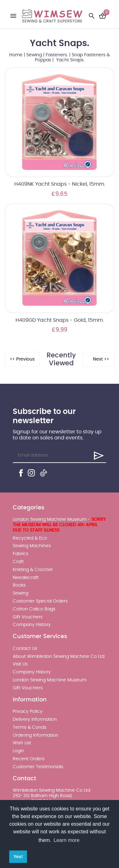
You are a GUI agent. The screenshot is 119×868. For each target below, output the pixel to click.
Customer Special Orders (40, 601)
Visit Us (20, 664)
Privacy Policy (28, 712)
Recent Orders (29, 759)
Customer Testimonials (38, 767)
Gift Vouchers (28, 617)
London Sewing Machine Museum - (59, 525)
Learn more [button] (67, 840)
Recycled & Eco (30, 538)
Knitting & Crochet (33, 570)
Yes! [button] (18, 857)
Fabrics (20, 554)
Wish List (22, 743)
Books (19, 585)
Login (18, 751)
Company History (32, 625)
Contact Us (25, 649)
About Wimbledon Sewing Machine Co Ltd (59, 657)
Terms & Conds (30, 727)
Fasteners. (57, 55)
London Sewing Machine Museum (50, 680)
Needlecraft (26, 578)
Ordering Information (36, 735)
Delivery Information (35, 720)
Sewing (34, 55)
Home (16, 55)
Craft (18, 562)
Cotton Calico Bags (34, 609)
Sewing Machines (32, 546)
